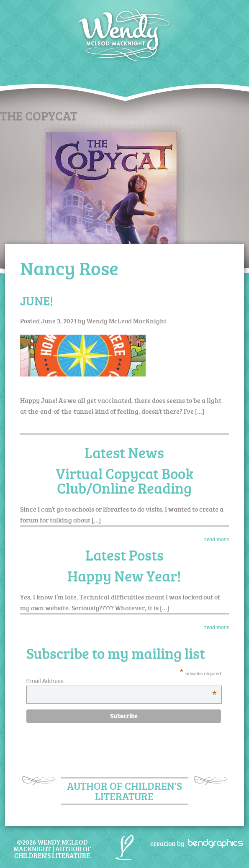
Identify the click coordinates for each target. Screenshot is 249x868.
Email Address (122, 681)
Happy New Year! (124, 576)
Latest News (124, 452)
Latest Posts (124, 555)
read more (217, 539)
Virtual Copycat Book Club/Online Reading (124, 481)
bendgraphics (213, 842)
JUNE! (37, 301)
